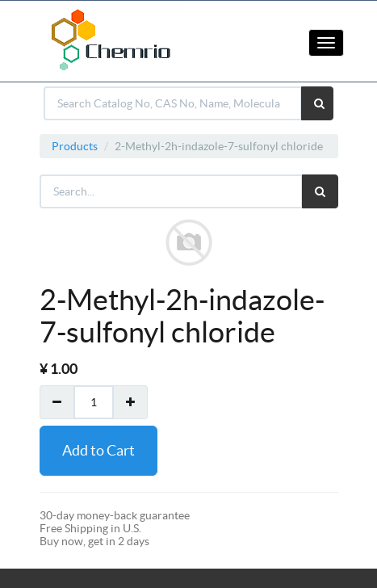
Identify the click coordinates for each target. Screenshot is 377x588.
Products (75, 146)
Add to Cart (98, 450)
